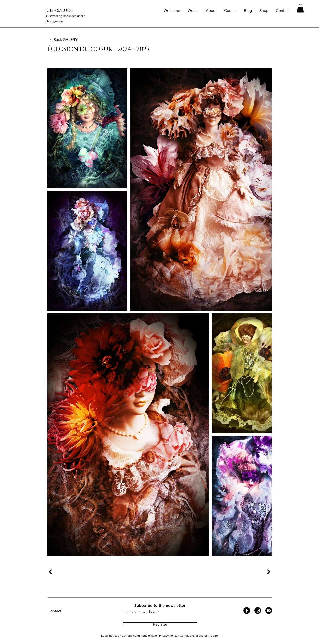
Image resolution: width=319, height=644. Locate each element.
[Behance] (269, 610)
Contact (54, 611)
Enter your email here (139, 612)
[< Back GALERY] (64, 39)
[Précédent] (51, 572)
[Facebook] (247, 610)
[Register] (160, 624)
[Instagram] (258, 610)
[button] (300, 8)
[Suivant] (268, 572)
